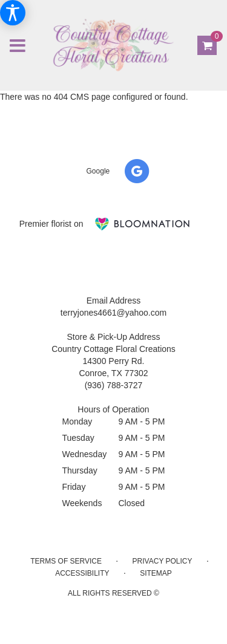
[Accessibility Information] (13, 13)
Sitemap (156, 573)
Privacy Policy (163, 561)
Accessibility (82, 573)
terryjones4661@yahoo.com (113, 313)
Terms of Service (66, 561)
